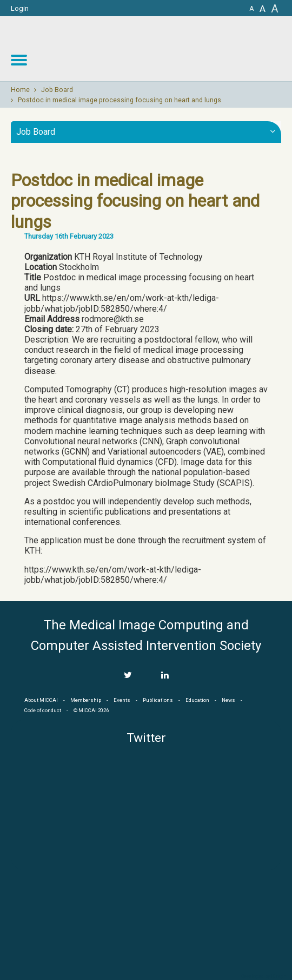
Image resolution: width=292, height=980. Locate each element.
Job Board (57, 90)
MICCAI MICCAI (204, 49)
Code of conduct (43, 710)
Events (122, 700)
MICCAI (146, 921)
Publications (158, 700)
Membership (86, 700)
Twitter (146, 738)
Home (20, 90)
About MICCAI (41, 700)
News (228, 700)
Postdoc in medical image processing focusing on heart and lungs (120, 100)
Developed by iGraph (264, 976)
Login (20, 8)
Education (197, 700)
